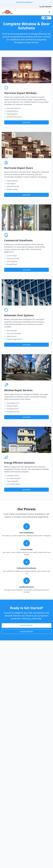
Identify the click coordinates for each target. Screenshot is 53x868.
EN (46, 18)
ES (49, 18)
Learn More (26, 122)
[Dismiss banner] (51, 2)
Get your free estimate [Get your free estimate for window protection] (25, 2)
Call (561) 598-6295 (26, 632)
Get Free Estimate (26, 625)
